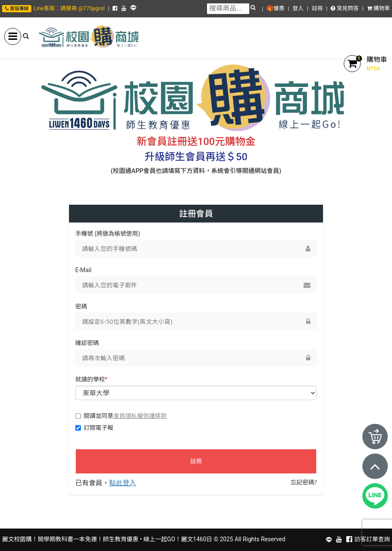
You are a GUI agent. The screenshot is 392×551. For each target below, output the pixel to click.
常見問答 (345, 8)
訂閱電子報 (94, 428)
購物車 (378, 8)
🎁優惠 (276, 8)
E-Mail (83, 270)
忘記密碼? (304, 482)
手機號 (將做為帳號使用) (108, 234)
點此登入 (123, 483)
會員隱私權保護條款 (140, 416)
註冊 (317, 8)
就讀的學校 (91, 379)
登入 (298, 8)
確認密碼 (87, 343)
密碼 (81, 306)
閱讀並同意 (121, 416)
